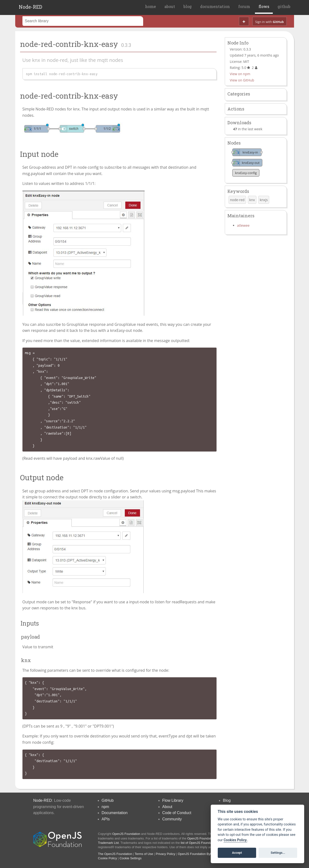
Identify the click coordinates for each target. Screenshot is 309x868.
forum (244, 6)
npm (105, 807)
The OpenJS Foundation (115, 854)
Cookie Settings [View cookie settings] (130, 858)
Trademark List (108, 843)
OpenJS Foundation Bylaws (197, 854)
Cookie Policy (108, 858)
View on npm (240, 74)
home (151, 6)
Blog (227, 800)
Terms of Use (144, 854)
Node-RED (31, 7)
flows (264, 6)
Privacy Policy (165, 854)
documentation (215, 6)
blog (188, 6)
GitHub (108, 800)
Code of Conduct (177, 813)
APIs (106, 819)
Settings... (278, 853)
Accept (237, 853)
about (170, 6)
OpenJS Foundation (126, 834)
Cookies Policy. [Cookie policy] (235, 840)
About (167, 807)
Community (172, 819)
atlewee (243, 225)
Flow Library (173, 800)
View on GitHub (242, 80)
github (284, 6)
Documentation (115, 813)
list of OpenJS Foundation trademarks (207, 843)
